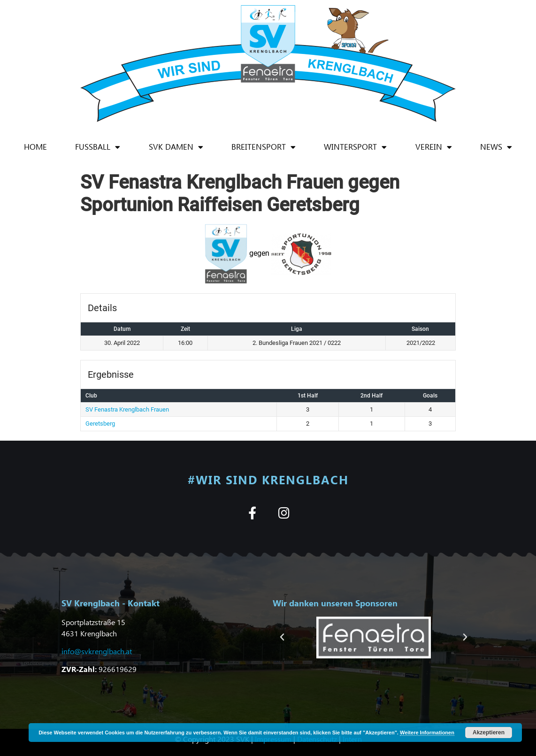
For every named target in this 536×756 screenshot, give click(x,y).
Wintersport (355, 147)
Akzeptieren (489, 733)
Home (35, 147)
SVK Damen (176, 147)
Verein (434, 147)
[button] (282, 637)
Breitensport (264, 147)
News (496, 147)
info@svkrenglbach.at (97, 651)
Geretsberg (100, 424)
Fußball (98, 147)
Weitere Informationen (427, 733)
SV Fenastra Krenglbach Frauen (127, 409)
